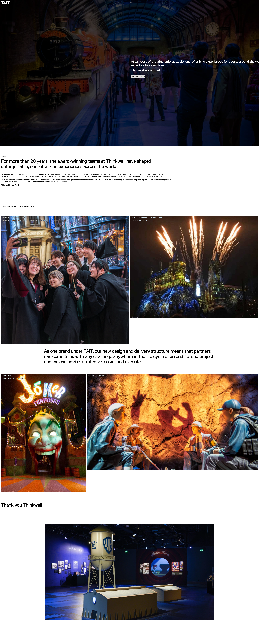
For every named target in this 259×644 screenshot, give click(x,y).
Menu (132, 3)
